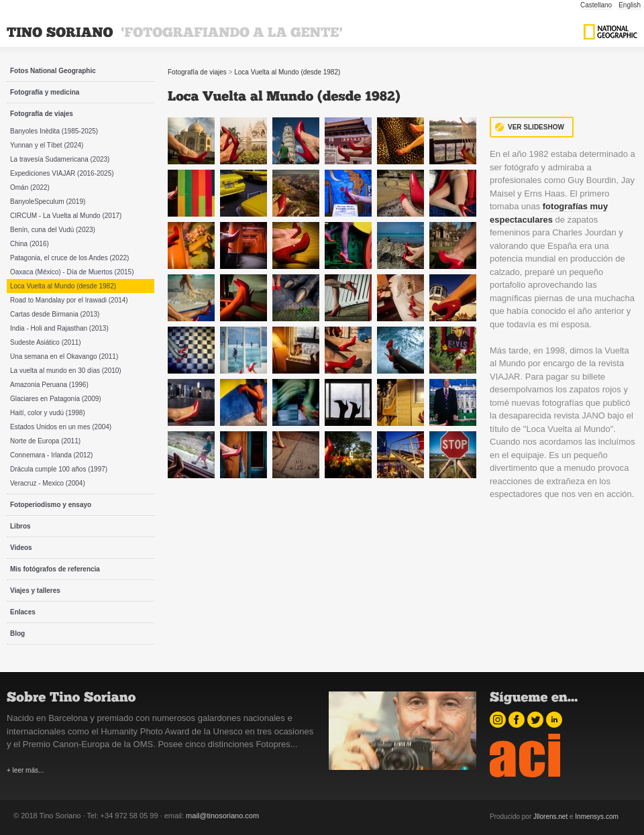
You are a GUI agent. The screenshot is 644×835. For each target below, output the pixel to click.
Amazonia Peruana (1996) (49, 385)
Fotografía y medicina (45, 92)
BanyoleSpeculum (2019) (48, 202)
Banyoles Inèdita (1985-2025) (54, 131)
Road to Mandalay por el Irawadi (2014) (69, 300)
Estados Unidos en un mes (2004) (61, 427)
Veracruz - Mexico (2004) (48, 483)
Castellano (596, 5)
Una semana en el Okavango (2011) (64, 356)
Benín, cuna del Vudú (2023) (53, 230)
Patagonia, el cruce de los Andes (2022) (69, 258)
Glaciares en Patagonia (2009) (56, 399)
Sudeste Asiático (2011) (46, 342)
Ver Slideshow (536, 127)
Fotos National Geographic (53, 71)
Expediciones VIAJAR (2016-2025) (62, 173)
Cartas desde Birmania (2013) (55, 314)
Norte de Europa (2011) (45, 441)
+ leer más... (25, 770)
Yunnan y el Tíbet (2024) (47, 145)
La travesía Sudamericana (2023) (60, 159)
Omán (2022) (30, 187)
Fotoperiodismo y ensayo (51, 505)
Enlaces (23, 612)
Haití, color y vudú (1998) (48, 413)
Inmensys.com (596, 817)
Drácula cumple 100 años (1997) (59, 469)
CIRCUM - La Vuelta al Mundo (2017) (66, 216)
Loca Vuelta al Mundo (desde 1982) (63, 286)
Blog (17, 633)
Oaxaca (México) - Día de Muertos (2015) (72, 272)
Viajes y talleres (35, 591)
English (630, 5)
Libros (20, 526)
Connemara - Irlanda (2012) (51, 455)
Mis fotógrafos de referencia (55, 569)
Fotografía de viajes (42, 114)
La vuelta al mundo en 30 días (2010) (66, 371)
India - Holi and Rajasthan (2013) (59, 328)
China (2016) (30, 244)
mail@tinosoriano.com (222, 816)
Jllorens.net (550, 817)
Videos (21, 548)
